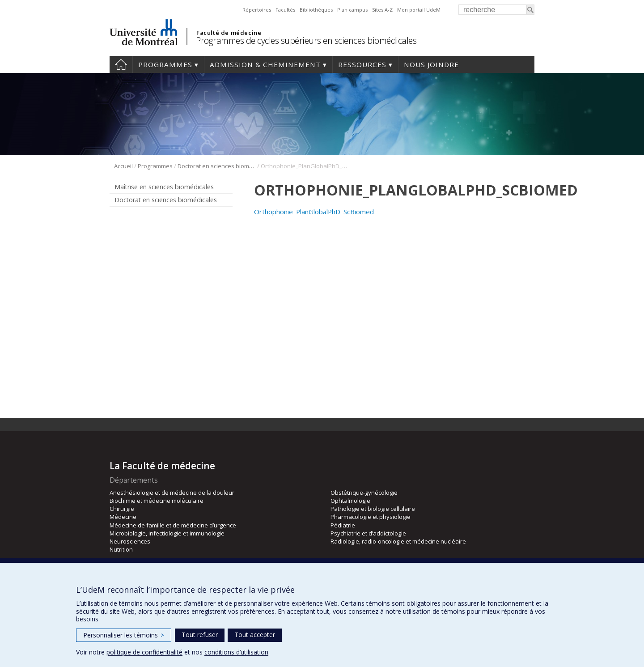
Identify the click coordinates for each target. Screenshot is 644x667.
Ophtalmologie (350, 501)
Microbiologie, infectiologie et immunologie (167, 533)
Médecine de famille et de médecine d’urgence (173, 525)
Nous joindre (431, 64)
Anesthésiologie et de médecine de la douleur (172, 493)
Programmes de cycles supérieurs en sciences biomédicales (306, 40)
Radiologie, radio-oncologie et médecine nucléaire (398, 541)
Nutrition (121, 549)
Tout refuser (200, 635)
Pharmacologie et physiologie (371, 517)
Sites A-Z (382, 10)
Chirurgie (122, 509)
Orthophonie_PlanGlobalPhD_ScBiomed (314, 212)
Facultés (285, 10)
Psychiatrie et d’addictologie (368, 533)
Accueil (121, 64)
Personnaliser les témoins (124, 635)
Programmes (165, 64)
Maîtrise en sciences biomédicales (164, 187)
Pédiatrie (343, 525)
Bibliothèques (316, 10)
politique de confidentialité (144, 652)
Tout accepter (255, 635)
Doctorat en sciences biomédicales (217, 166)
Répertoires (257, 10)
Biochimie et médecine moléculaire (157, 501)
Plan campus (352, 10)
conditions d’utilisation (236, 652)
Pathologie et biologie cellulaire (373, 509)
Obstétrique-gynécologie (364, 493)
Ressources (362, 64)
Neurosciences (130, 541)
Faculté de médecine (229, 33)
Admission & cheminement (265, 64)
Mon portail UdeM (419, 10)
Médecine (123, 517)
